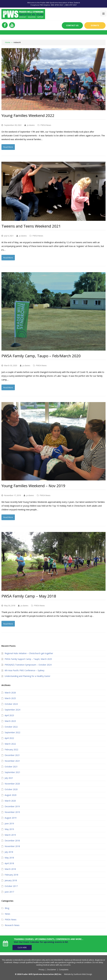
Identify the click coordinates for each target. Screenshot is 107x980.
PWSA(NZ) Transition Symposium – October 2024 (28, 664)
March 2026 (10, 692)
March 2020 (10, 800)
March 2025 (10, 698)
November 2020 (12, 783)
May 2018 (9, 857)
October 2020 (11, 789)
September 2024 (12, 709)
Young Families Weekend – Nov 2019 (33, 485)
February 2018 (11, 874)
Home (8, 42)
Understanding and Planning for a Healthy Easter (27, 675)
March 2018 (10, 868)
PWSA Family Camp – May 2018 (29, 596)
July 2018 (9, 851)
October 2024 (11, 703)
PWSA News (46, 125)
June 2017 (9, 891)
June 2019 (9, 823)
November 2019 (12, 812)
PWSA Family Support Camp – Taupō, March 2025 (28, 658)
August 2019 (11, 817)
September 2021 (12, 772)
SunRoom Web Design (83, 973)
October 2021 (11, 766)
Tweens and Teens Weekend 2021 (31, 226)
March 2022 (10, 743)
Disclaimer (52, 968)
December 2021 (12, 755)
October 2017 (11, 886)
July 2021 (9, 777)
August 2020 (11, 794)
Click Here (23, 946)
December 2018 (12, 840)
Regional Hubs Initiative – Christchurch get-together (29, 653)
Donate (95, 25)
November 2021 (12, 760)
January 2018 (11, 880)
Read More (8, 147)
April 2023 (9, 715)
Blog (7, 908)
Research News (12, 925)
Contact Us (72, 25)
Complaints (64, 968)
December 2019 (12, 806)
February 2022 (11, 749)
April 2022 (9, 738)
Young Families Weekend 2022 (28, 115)
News (7, 913)
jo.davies (31, 125)
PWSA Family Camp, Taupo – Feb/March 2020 (41, 356)
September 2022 (12, 732)
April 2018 (9, 863)
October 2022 (11, 726)
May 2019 (9, 829)
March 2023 (10, 720)
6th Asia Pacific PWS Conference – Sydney (24, 670)
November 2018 (12, 846)
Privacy (42, 968)
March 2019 (10, 834)
